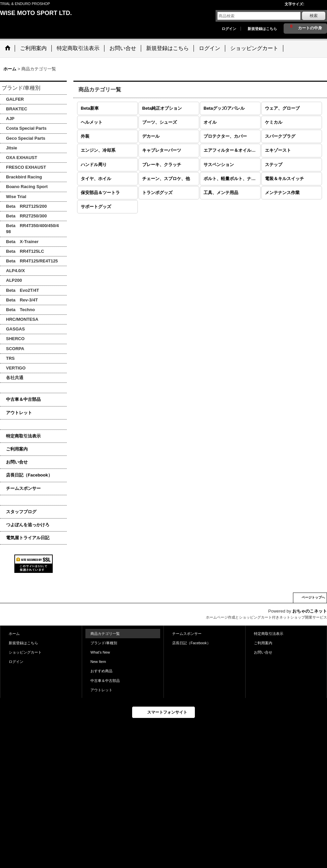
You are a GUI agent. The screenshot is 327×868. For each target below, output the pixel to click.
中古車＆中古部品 (23, 399)
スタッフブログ (21, 512)
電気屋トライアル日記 (28, 538)
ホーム (14, 634)
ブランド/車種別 (104, 643)
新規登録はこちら (262, 29)
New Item (98, 662)
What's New (100, 652)
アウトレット (19, 413)
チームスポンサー (23, 488)
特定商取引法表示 (23, 436)
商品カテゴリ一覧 (105, 634)
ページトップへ (313, 597)
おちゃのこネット (310, 611)
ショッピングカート (25, 652)
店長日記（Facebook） (29, 475)
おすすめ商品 (101, 671)
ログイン (229, 29)
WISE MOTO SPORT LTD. (36, 13)
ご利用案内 (17, 449)
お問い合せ (17, 462)
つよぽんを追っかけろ (28, 525)
